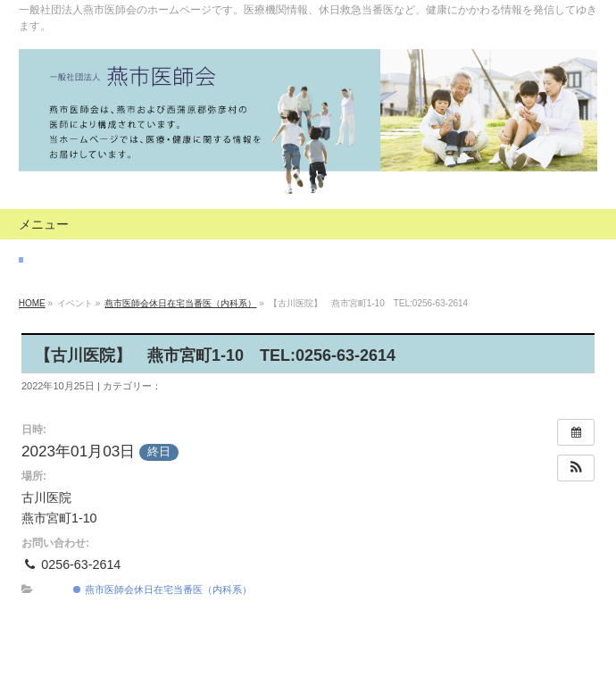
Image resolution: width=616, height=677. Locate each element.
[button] (576, 468)
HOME (32, 303)
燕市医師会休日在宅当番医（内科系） (180, 303)
